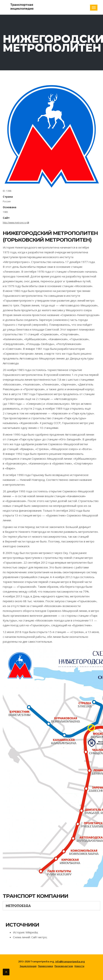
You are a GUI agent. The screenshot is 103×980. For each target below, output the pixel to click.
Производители (64, 966)
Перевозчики (45, 966)
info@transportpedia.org (70, 961)
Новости (79, 966)
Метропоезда (18, 906)
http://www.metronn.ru (15, 223)
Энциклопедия (28, 966)
